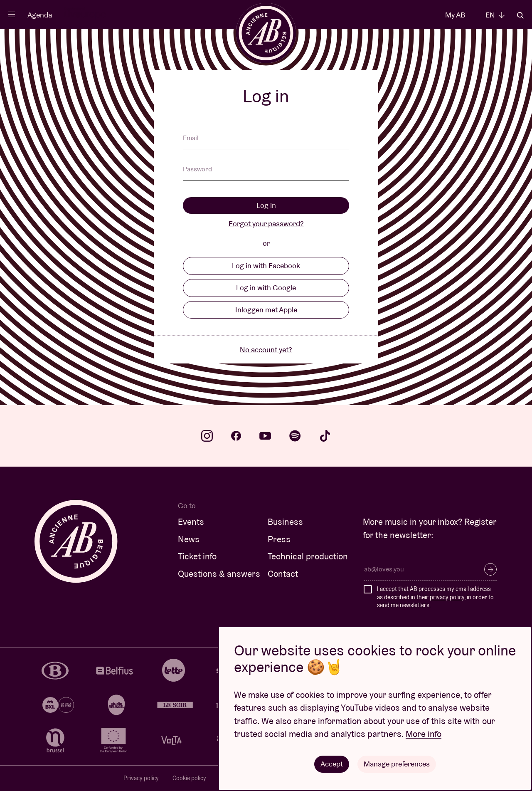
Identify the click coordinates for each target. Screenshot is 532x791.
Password (197, 170)
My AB (455, 15)
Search (520, 15)
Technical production (308, 556)
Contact (283, 574)
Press (279, 539)
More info (424, 734)
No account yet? (266, 350)
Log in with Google (266, 288)
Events (191, 522)
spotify (295, 436)
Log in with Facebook (266, 266)
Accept (332, 764)
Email (191, 138)
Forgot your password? (266, 224)
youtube (265, 436)
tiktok (325, 436)
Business (285, 522)
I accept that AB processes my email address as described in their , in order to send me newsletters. (435, 597)
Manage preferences (397, 764)
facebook (236, 436)
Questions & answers (219, 574)
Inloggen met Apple (266, 310)
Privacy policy (141, 778)
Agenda (40, 15)
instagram (207, 436)
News (189, 539)
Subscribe (490, 569)
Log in (266, 205)
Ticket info (197, 556)
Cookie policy (189, 778)
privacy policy (447, 597)
